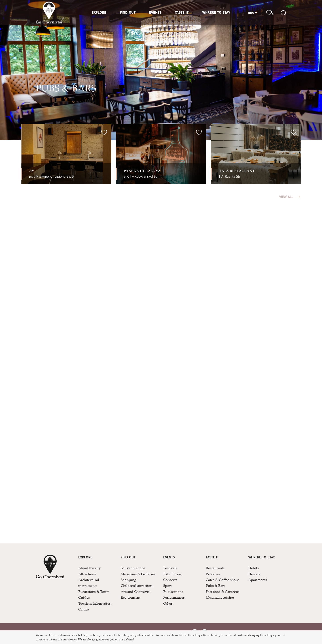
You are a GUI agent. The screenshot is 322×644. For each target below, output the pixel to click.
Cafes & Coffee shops (223, 580)
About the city (90, 568)
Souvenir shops (133, 568)
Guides (84, 597)
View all (290, 197)
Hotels (253, 568)
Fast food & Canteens (223, 591)
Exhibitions (172, 574)
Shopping (128, 580)
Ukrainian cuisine (220, 597)
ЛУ (32, 171)
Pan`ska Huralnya (142, 171)
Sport (167, 585)
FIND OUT (128, 13)
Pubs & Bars (65, 36)
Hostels (254, 574)
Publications (173, 591)
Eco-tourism (130, 597)
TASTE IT (182, 13)
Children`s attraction (137, 585)
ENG (253, 13)
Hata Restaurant (237, 171)
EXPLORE (99, 13)
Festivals (170, 568)
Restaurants (215, 568)
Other (168, 603)
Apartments (258, 580)
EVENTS (155, 13)
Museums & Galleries (138, 574)
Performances (174, 597)
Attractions (87, 574)
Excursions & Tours (94, 591)
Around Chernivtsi (136, 591)
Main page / (44, 36)
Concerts (170, 580)
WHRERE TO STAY (216, 13)
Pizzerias (213, 574)
